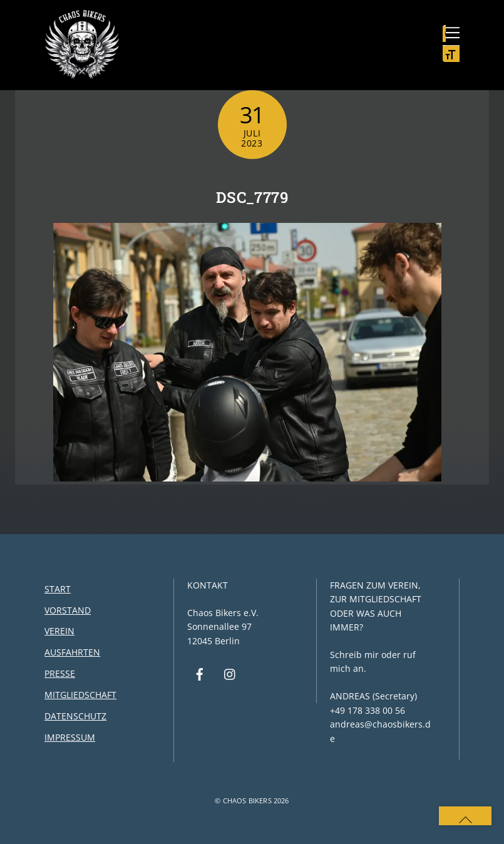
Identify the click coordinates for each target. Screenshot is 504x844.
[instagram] (230, 673)
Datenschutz (75, 716)
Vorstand (68, 610)
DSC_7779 (252, 197)
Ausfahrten (72, 652)
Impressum (70, 737)
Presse (60, 673)
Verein (59, 631)
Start (58, 589)
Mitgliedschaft (80, 695)
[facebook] (200, 673)
